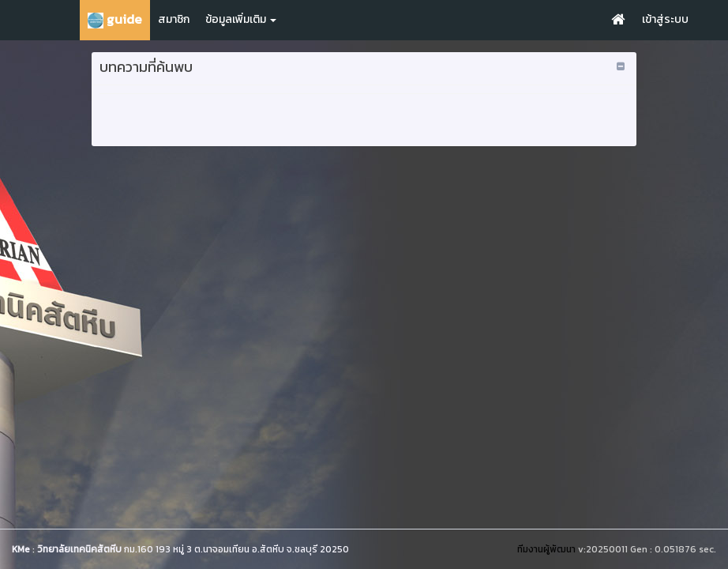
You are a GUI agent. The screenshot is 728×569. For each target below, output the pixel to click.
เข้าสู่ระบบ (665, 19)
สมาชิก (174, 19)
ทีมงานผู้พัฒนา (546, 549)
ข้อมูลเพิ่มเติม (241, 19)
